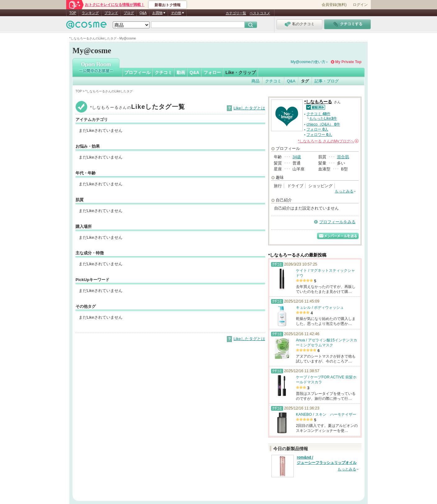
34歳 (297, 157)
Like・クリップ (241, 72)
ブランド (111, 13)
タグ (305, 81)
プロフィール (137, 72)
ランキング (90, 13)
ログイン (360, 5)
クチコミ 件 (318, 114)
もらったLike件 (323, 118)
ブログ (129, 13)
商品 (255, 81)
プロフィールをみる (337, 222)
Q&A (143, 13)
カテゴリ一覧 (236, 13)
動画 (181, 72)
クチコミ (163, 72)
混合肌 (343, 157)
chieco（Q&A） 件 (323, 124)
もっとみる (344, 191)
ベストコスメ (260, 13)
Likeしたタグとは (249, 108)
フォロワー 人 (319, 135)
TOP (73, 13)
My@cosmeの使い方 (308, 62)
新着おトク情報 (168, 5)
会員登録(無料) (334, 5)
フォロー (212, 72)
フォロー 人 (317, 129)
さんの (328, 141)
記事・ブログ (327, 81)
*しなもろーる (318, 102)
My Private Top (348, 62)
